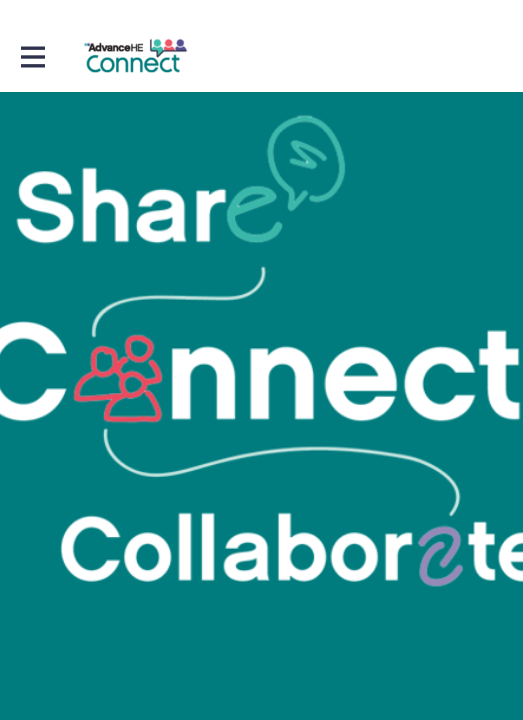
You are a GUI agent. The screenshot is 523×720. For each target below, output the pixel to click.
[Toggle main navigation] (32, 56)
